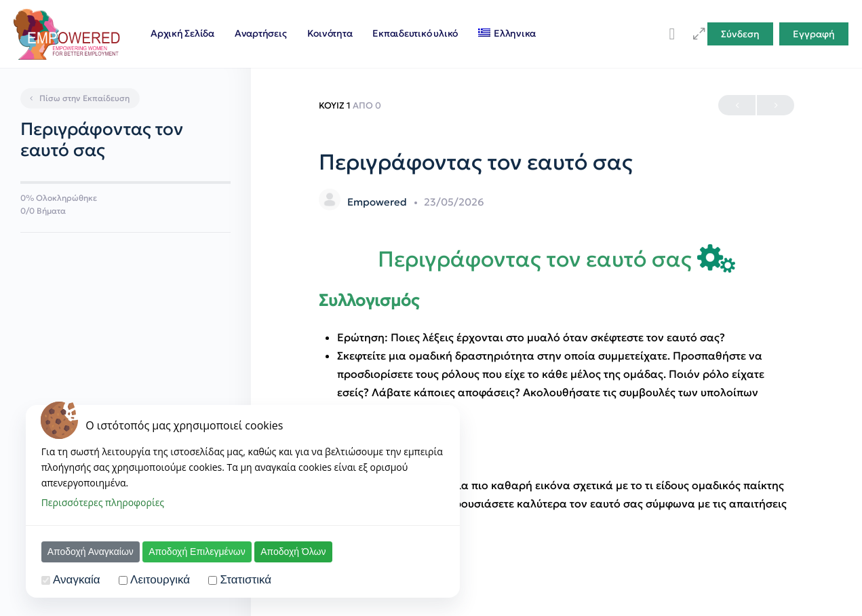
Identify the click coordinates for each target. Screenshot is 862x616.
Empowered (378, 202)
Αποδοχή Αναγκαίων (91, 552)
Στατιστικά (246, 580)
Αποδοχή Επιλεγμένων (197, 552)
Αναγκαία (77, 580)
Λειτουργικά (160, 580)
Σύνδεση (740, 34)
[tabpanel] (556, 388)
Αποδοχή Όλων (293, 552)
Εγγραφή (814, 34)
